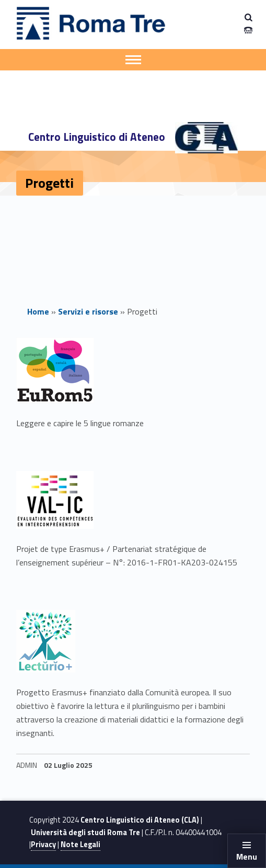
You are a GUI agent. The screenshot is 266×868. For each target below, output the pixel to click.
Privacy (43, 845)
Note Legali (80, 845)
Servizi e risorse (88, 311)
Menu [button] (247, 857)
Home (38, 311)
